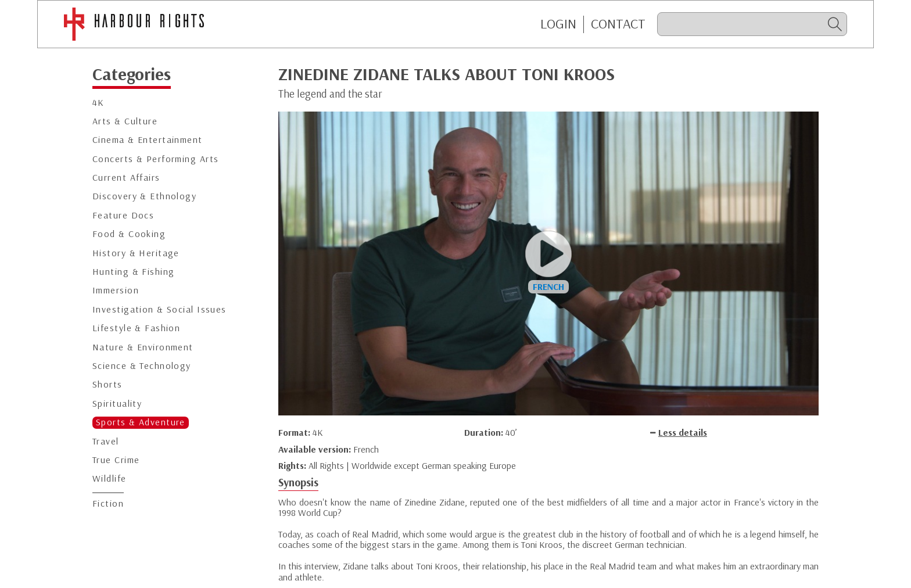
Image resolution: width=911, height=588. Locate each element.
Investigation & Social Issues (159, 309)
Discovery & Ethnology (144, 196)
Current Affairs (126, 178)
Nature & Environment (143, 347)
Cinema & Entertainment (148, 140)
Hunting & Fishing (133, 272)
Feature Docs (123, 215)
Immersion (116, 290)
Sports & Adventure (141, 422)
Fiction (108, 503)
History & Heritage (136, 253)
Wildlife (110, 478)
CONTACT (618, 24)
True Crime (116, 460)
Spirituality (117, 404)
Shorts (107, 384)
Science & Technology (142, 366)
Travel (106, 441)
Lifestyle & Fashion (136, 328)
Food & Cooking (129, 234)
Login (558, 24)
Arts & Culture (125, 121)
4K (98, 103)
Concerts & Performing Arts (155, 159)
